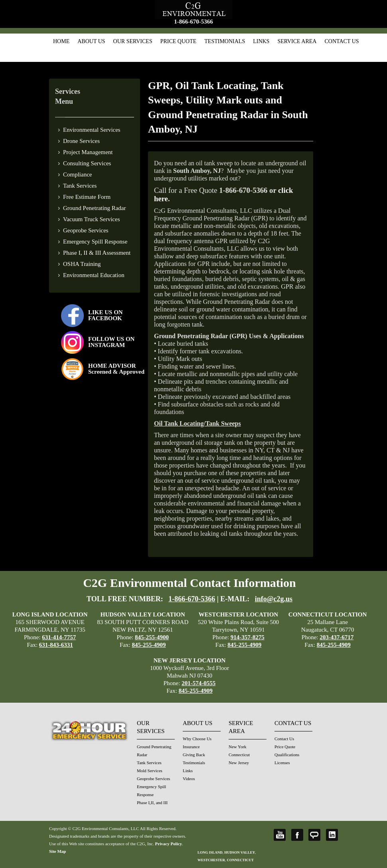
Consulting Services (87, 163)
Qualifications (287, 755)
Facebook (297, 835)
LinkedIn (332, 835)
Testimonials (225, 41)
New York (238, 747)
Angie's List (314, 835)
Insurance (191, 747)
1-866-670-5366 (193, 22)
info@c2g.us (274, 599)
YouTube (280, 835)
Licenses (282, 763)
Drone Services (81, 141)
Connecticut (239, 755)
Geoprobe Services (86, 230)
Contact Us (342, 41)
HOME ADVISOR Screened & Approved (116, 369)
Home (61, 41)
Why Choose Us (197, 739)
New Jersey (239, 763)
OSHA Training (82, 264)
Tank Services (80, 186)
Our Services (133, 41)
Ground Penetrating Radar (94, 208)
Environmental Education (94, 275)
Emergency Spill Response (95, 242)
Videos (189, 779)
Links (261, 41)
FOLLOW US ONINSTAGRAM (111, 342)
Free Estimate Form (87, 197)
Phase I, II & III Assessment (97, 253)
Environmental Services (92, 130)
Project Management (88, 152)
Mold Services (150, 771)
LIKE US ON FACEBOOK (106, 315)
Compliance (77, 174)
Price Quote (179, 41)
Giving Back (194, 755)
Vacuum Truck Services (92, 219)
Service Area (297, 41)
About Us (91, 41)
